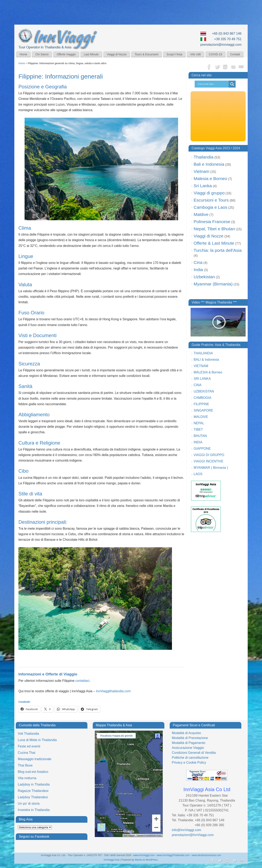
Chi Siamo (42, 54)
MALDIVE (201, 417)
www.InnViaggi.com (144, 855)
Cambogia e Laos (211, 207)
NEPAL (199, 423)
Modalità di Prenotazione (190, 738)
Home (23, 54)
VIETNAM (201, 366)
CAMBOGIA (202, 398)
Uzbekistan (204, 277)
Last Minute (91, 54)
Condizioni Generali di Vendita (194, 753)
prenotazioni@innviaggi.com (221, 45)
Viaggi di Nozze (117, 54)
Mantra (139, 860)
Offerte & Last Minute (214, 243)
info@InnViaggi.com (186, 830)
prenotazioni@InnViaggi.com (193, 835)
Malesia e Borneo (210, 179)
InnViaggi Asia (112, 860)
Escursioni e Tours (211, 200)
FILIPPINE (201, 404)
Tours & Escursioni (147, 54)
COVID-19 (215, 54)
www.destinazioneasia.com (206, 855)
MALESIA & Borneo (208, 372)
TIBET (198, 429)
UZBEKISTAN (204, 391)
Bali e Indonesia (209, 164)
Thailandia (204, 157)
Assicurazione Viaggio (188, 748)
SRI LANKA (202, 379)
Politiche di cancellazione (190, 758)
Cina (198, 262)
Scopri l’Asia (174, 54)
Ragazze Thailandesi (33, 791)
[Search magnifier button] (232, 84)
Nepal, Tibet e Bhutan (214, 229)
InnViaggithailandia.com (113, 691)
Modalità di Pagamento (189, 743)
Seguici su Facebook (34, 837)
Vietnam (202, 171)
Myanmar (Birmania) (213, 284)
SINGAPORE (203, 410)
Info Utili (196, 54)
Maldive (201, 214)
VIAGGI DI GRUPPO (209, 455)
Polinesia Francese (212, 222)
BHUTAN (200, 436)
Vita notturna (27, 778)
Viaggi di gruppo (209, 193)
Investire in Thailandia (34, 810)
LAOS (198, 474)
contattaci (82, 681)
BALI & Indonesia (206, 360)
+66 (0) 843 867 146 (227, 34)
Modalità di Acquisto (186, 733)
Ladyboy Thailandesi (33, 797)
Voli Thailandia (28, 734)
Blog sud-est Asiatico (33, 772)
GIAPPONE (202, 449)
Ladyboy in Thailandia (34, 784)
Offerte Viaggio (66, 54)
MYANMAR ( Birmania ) (211, 468)
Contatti (235, 54)
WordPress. (152, 860)
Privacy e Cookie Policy (189, 762)
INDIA (198, 442)
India (198, 270)
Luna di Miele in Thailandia (37, 740)
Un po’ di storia (29, 804)
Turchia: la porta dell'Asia (218, 250)
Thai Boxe (25, 765)
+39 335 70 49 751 (228, 39)
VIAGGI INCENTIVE (208, 461)
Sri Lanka (203, 186)
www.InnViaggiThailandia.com (173, 855)
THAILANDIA (203, 353)
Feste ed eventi (29, 746)
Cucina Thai (27, 753)
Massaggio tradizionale (35, 759)
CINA (198, 385)
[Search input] (213, 84)
